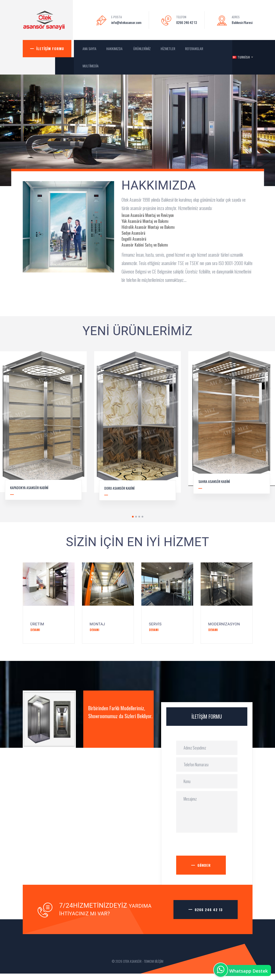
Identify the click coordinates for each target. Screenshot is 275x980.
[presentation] (214, 846)
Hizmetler (168, 48)
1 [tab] (133, 517)
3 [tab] (139, 517)
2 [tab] (136, 517)
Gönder (204, 865)
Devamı (35, 630)
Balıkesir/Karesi (242, 22)
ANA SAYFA (89, 48)
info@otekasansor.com (126, 22)
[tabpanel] (137, 430)
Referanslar (194, 48)
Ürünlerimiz (142, 48)
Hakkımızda (115, 48)
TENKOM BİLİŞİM (154, 961)
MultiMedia (91, 66)
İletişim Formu (50, 48)
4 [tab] (142, 517)
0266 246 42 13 (187, 22)
